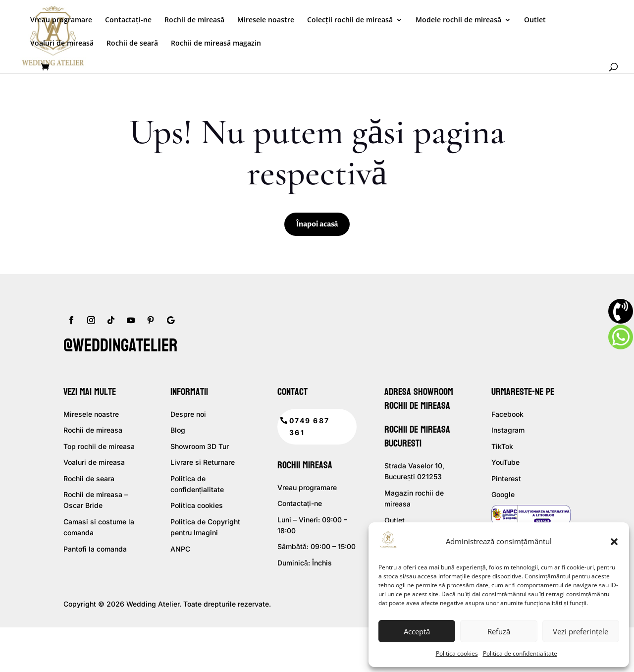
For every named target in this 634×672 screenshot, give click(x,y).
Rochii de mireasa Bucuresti (417, 437)
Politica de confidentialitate (520, 653)
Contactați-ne (128, 20)
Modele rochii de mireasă (458, 20)
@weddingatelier (120, 346)
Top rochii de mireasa (99, 446)
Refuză (499, 631)
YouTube (505, 462)
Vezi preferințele (581, 631)
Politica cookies (457, 653)
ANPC (180, 549)
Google (503, 494)
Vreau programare (61, 20)
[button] (614, 542)
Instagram (508, 430)
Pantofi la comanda (95, 549)
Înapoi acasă (317, 224)
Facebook (507, 414)
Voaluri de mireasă (62, 44)
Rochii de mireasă (194, 20)
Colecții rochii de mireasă (350, 20)
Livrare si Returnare (203, 462)
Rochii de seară (132, 44)
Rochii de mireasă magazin (216, 44)
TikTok (502, 446)
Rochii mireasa (305, 465)
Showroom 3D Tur (200, 446)
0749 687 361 (309, 426)
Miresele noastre (266, 20)
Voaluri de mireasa (94, 462)
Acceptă (417, 631)
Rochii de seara (89, 478)
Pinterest (506, 478)
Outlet (535, 20)
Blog (178, 430)
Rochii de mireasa (93, 430)
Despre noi (188, 414)
